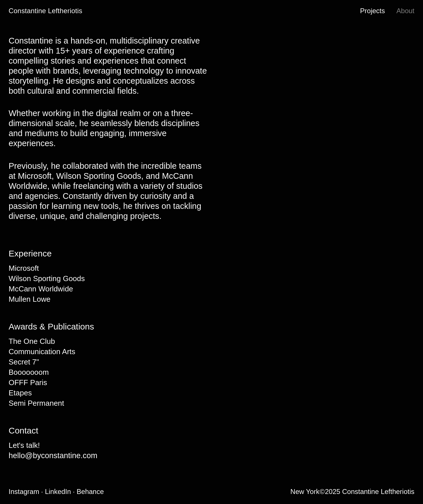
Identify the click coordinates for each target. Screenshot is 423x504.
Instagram (26, 494)
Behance (92, 494)
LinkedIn (60, 494)
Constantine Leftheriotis (45, 11)
